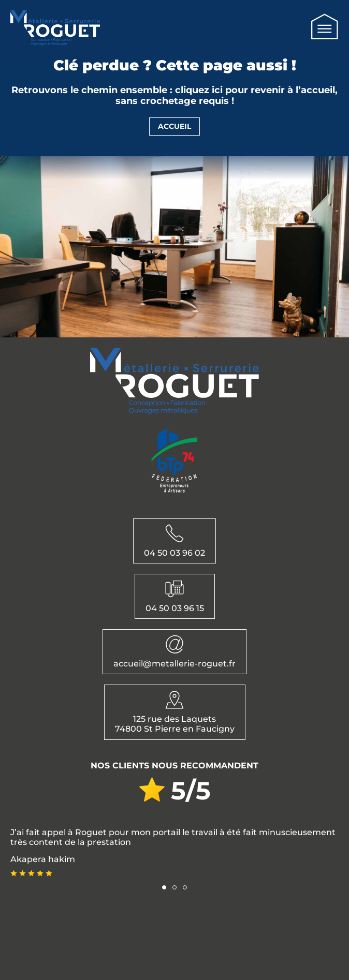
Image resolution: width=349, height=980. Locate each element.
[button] (164, 887)
